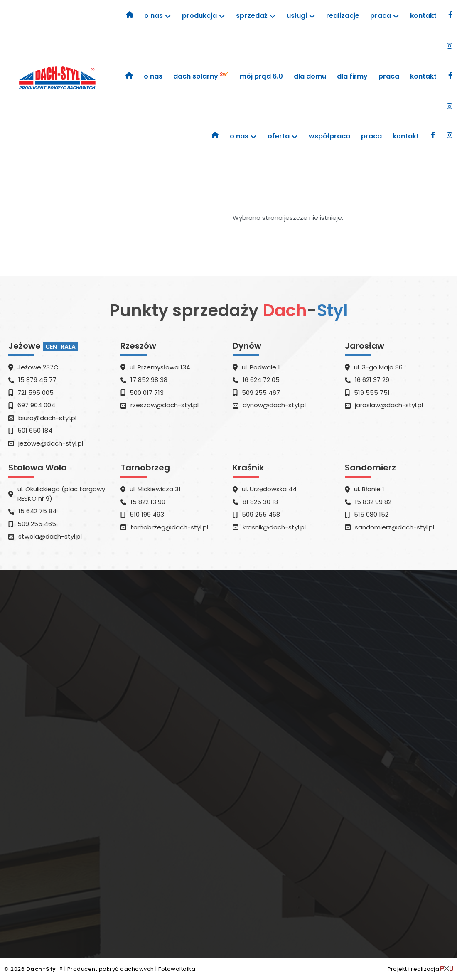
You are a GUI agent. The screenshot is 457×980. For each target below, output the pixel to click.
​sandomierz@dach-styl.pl (394, 527)
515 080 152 (371, 514)
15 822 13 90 (148, 502)
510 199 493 (147, 514)
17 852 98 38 (149, 380)
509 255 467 (261, 393)
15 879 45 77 (37, 380)
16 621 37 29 (372, 380)
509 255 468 (261, 514)
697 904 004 (36, 405)
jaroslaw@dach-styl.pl (389, 405)
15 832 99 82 (373, 502)
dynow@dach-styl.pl (274, 405)
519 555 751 (372, 393)
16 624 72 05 (261, 380)
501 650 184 (35, 430)
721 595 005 (36, 393)
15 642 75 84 (37, 511)
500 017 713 (147, 393)
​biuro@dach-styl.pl (47, 418)
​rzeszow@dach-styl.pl (165, 405)
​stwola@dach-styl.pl (50, 536)
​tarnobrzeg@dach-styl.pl (169, 527)
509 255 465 (37, 524)
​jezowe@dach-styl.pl (51, 443)
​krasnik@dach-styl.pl (274, 527)
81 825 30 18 (260, 502)
